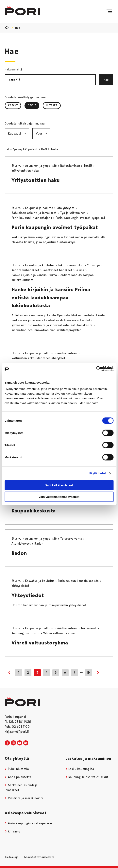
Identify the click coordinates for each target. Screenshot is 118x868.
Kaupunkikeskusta (34, 511)
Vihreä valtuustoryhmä (40, 643)
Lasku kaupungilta (80, 769)
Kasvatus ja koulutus (40, 265)
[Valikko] (109, 11)
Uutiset (52, 105)
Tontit (88, 166)
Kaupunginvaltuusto (26, 633)
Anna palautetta (18, 777)
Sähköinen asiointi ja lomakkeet (34, 213)
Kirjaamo (12, 831)
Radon (19, 553)
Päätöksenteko (67, 353)
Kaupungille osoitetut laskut (87, 777)
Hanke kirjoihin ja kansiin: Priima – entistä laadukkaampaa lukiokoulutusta (53, 297)
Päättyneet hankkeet (58, 270)
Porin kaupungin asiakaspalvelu (28, 823)
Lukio (62, 265)
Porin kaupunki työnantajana (32, 218)
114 (89, 673)
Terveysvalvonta (72, 539)
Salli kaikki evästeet (59, 485)
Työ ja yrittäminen (73, 213)
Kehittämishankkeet (26, 270)
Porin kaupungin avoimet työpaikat (55, 227)
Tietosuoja (12, 857)
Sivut (34, 105)
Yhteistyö (94, 265)
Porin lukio (77, 265)
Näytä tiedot (97, 473)
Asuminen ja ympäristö (41, 166)
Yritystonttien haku (36, 180)
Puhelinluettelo (17, 769)
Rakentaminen (71, 166)
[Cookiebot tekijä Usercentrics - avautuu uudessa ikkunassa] (96, 369)
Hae (106, 80)
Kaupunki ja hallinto (40, 208)
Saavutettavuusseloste (39, 857)
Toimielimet (89, 628)
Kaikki (13, 105)
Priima (80, 270)
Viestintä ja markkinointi (24, 798)
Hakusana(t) (13, 69)
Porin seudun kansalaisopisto (79, 581)
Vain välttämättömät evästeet (59, 497)
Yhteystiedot (28, 595)
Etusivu (17, 166)
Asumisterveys (22, 544)
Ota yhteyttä (66, 208)
